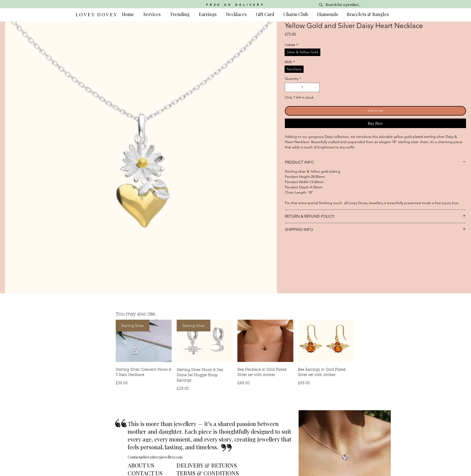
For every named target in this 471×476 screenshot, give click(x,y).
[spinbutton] (302, 87)
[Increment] (316, 87)
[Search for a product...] (352, 5)
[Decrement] (289, 87)
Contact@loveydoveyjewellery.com (155, 457)
